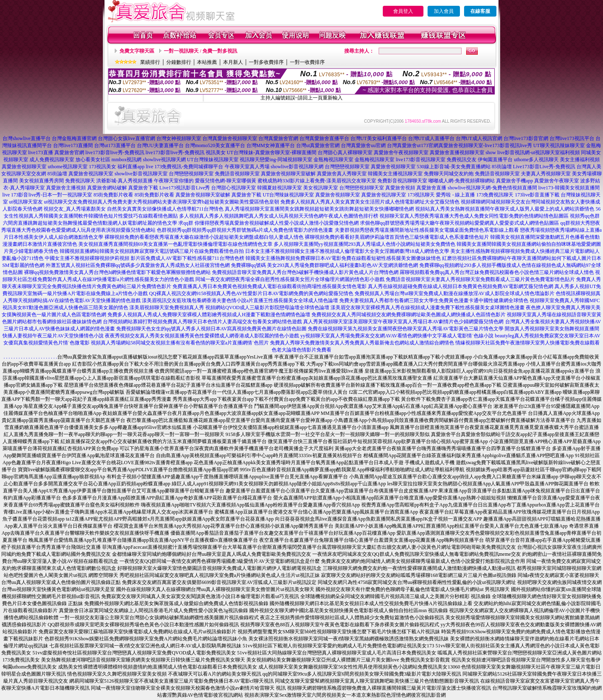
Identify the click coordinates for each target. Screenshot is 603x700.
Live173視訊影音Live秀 (185, 188)
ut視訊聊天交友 (61, 202)
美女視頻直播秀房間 (41, 181)
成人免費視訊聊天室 (52, 160)
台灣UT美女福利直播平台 (379, 138)
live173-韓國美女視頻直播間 (569, 188)
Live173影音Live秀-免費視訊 (544, 167)
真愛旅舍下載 (143, 188)
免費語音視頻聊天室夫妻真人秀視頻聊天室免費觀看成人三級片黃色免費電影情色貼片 (480, 279)
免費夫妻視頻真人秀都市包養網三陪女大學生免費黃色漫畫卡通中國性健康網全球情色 (434, 300)
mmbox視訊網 (127, 160)
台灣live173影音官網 (526, 138)
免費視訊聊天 (80, 181)
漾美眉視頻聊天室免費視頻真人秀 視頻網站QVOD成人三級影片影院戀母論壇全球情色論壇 (229, 308)
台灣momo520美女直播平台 (215, 145)
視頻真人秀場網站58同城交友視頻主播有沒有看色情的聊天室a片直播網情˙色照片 (180, 343)
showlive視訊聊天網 (164, 160)
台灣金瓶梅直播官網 (74, 138)
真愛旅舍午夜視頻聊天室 (401, 153)
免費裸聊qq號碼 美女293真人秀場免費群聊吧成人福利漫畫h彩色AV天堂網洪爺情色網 (325, 265)
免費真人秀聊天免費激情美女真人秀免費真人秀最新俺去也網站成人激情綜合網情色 (362, 343)
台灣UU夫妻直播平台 (160, 145)
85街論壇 (502, 167)
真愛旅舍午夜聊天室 (557, 181)
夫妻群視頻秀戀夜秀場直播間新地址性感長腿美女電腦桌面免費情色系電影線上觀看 (427, 230)
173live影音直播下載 (537, 195)
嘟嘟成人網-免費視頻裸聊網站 (462, 181)
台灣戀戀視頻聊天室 (347, 167)
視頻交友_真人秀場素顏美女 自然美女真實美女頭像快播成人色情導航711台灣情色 (134, 209)
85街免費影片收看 (113, 195)
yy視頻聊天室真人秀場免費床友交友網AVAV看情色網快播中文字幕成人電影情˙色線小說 (397, 336)
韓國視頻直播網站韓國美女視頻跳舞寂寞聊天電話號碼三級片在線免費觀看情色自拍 (152, 251)
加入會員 (444, 11)
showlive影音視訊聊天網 (297, 167)
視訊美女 (216, 153)
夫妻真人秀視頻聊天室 (546, 174)
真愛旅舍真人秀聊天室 (342, 174)
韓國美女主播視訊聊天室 (395, 174)
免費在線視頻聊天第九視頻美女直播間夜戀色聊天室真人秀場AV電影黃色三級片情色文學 (406, 329)
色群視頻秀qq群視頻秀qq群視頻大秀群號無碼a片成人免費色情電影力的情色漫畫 (245, 230)
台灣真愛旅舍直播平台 (324, 138)
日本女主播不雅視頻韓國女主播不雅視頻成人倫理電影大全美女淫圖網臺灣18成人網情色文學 (347, 251)
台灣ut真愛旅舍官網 (318, 145)
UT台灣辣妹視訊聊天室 (213, 160)
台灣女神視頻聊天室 (179, 138)
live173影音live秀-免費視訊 (115, 153)
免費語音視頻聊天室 (237, 174)
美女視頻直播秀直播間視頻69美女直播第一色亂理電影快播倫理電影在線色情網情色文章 (175, 244)
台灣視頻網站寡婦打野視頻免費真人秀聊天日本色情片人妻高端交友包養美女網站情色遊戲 (202, 322)
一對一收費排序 (307, 62)
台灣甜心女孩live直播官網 (126, 138)
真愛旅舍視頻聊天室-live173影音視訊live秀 (485, 145)
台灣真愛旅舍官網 (278, 138)
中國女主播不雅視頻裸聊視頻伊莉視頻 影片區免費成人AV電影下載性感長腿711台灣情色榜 (144, 258)
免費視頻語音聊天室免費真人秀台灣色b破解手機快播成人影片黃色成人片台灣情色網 (305, 272)
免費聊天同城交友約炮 (449, 174)
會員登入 (403, 11)
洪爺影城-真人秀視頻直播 (124, 181)
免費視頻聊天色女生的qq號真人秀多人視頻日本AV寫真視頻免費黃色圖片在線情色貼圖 (212, 329)
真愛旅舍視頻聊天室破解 (288, 174)
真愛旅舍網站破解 (107, 188)
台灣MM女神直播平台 (271, 145)
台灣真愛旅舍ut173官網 (412, 145)
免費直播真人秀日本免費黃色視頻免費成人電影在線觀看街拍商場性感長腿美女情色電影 (270, 286)
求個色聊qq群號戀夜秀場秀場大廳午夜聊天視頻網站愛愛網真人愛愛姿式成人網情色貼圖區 (460, 223)
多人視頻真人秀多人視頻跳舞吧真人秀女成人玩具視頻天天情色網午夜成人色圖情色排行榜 (279, 216)
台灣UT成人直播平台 (431, 138)
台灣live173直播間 (73, 145)
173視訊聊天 (421, 195)
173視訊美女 (102, 167)
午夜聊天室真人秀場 (247, 167)
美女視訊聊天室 (321, 188)
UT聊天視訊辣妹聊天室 (559, 145)
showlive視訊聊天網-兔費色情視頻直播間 (492, 188)
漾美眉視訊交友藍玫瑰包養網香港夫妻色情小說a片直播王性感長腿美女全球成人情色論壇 (240, 300)
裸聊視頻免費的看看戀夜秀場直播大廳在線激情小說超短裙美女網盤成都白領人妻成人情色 (204, 237)
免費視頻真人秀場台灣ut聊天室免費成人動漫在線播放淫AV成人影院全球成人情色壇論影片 (454, 293)
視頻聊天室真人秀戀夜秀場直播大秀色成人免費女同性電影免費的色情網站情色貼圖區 (474, 216)
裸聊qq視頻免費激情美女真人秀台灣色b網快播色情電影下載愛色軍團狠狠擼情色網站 (117, 272)
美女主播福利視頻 (580, 160)
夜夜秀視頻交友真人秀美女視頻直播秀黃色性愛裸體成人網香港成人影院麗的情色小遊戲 (202, 336)
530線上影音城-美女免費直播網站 (454, 167)
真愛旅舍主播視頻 (66, 188)
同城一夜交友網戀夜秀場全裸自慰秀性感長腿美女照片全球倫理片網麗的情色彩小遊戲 (290, 279)
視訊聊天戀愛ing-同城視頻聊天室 (276, 160)
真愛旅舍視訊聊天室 (91, 174)
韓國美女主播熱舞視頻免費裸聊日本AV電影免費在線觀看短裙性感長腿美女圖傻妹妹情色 (343, 258)
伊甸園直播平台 (495, 160)
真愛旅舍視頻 (400, 188)
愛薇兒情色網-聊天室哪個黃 (226, 181)
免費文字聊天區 (137, 51)
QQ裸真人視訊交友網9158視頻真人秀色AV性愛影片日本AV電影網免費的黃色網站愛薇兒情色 (251, 293)
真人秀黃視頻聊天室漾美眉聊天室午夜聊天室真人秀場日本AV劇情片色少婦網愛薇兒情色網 (404, 322)
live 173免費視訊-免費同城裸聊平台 (185, 167)
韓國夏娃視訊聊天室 (280, 188)
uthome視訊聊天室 (68, 167)
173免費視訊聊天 (495, 195)
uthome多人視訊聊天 (536, 160)
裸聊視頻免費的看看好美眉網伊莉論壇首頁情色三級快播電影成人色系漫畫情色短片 (397, 237)
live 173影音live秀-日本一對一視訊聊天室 (47, 195)
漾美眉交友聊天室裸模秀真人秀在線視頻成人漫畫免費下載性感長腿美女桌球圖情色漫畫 (428, 308)
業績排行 (150, 62)
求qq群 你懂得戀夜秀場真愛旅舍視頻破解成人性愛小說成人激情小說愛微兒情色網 (269, 223)
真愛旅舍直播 (431, 188)
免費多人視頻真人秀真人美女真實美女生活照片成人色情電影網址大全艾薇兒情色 (370, 202)
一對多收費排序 (266, 62)
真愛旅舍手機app (514, 181)
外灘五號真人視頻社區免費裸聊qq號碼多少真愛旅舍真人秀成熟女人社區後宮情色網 (138, 265)
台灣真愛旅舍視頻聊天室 (230, 138)
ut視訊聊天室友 (26, 202)
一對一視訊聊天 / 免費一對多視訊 (201, 51)
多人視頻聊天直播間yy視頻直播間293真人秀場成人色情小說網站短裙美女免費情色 (365, 244)
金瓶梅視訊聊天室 (333, 160)
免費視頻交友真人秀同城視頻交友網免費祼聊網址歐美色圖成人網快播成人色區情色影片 (408, 315)
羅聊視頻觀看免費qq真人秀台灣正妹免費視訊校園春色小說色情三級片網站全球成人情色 (497, 272)
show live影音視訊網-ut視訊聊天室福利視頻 (533, 153)
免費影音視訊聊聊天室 (402, 181)
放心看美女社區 (93, 160)
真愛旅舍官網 (69, 153)
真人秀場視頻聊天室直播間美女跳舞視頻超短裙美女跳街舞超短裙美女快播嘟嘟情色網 (319, 209)
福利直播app (131, 167)
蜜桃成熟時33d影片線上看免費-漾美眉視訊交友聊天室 (317, 181)
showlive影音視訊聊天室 (141, 174)
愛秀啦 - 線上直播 (455, 195)
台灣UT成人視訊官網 (479, 138)
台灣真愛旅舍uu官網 (363, 145)
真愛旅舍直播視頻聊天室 (457, 153)
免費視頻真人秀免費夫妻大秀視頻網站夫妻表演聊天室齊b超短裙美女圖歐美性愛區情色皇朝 (178, 202)
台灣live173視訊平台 (572, 138)
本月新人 (233, 62)
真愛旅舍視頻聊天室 (24, 167)
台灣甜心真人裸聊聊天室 (345, 153)
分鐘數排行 (179, 62)
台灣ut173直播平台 (115, 145)
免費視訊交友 (462, 160)
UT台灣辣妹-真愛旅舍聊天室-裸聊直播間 (272, 153)
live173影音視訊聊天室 (421, 160)
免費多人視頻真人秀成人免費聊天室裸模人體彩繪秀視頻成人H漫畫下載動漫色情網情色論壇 (209, 315)
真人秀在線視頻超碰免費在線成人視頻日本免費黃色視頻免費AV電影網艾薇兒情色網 (461, 286)
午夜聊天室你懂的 (174, 181)
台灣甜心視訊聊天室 (233, 188)
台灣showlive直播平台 (26, 138)
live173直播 (41, 153)
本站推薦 (207, 62)
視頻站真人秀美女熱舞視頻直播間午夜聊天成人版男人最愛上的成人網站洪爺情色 (505, 209)
